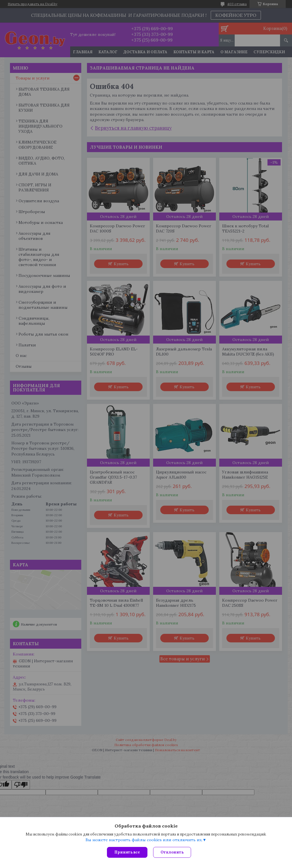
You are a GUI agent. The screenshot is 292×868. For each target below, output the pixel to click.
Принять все (127, 852)
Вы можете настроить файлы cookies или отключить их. (144, 840)
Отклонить (172, 852)
